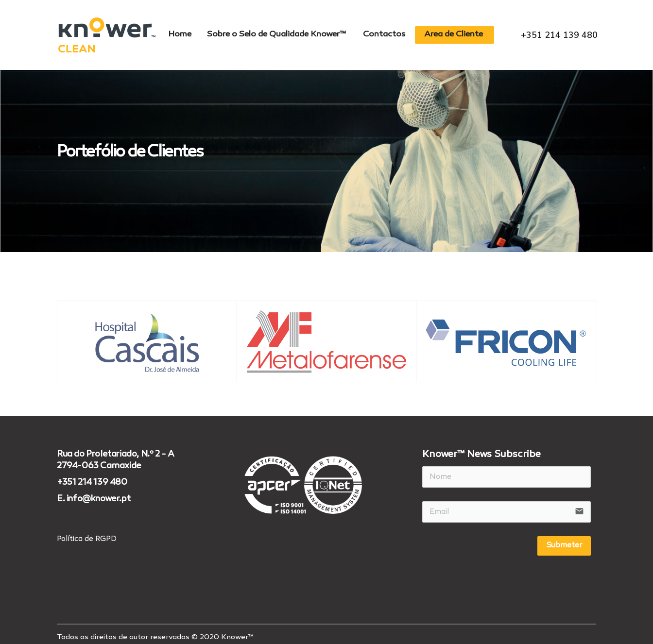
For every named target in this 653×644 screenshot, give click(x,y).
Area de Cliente (458, 32)
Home (175, 32)
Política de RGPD (87, 533)
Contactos (386, 32)
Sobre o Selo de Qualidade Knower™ (276, 32)
